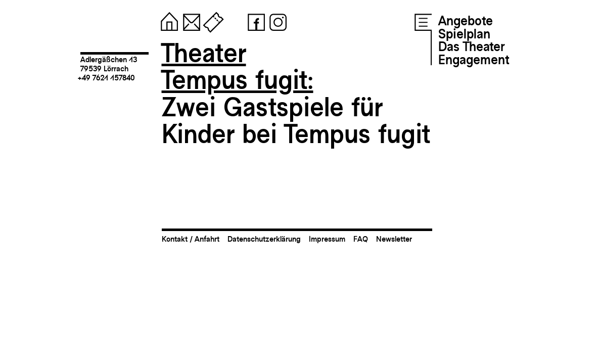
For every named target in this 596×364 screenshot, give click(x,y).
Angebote (466, 21)
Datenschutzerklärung (264, 239)
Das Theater (471, 47)
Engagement (474, 60)
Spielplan (464, 34)
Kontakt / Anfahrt (191, 239)
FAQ (361, 239)
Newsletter (394, 239)
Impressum (327, 239)
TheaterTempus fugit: (238, 66)
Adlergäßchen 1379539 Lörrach (109, 64)
